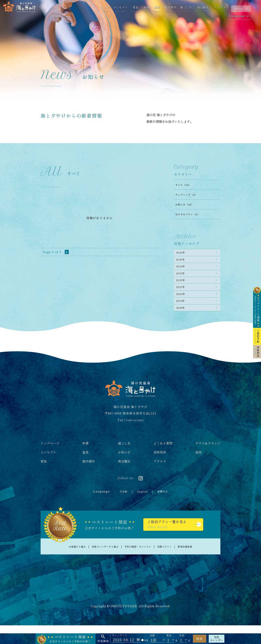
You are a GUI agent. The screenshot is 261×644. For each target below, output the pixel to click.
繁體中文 (165, 508)
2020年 (182, 306)
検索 (200, 639)
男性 (169, 635)
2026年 (182, 253)
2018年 (182, 324)
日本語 (120, 508)
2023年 (182, 280)
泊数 (152, 635)
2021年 (182, 298)
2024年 (182, 271)
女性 (182, 635)
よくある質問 (163, 460)
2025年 (182, 262)
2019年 (182, 315)
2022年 (182, 289)
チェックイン (120, 635)
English (142, 508)
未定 (145, 640)
